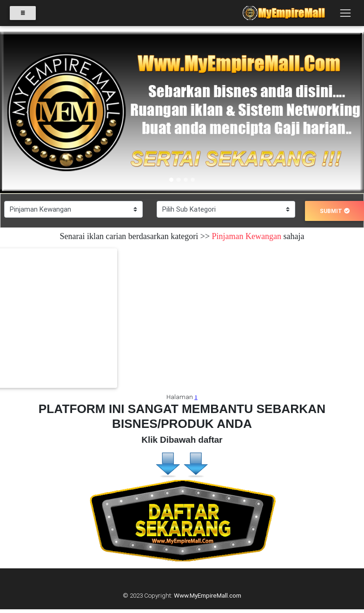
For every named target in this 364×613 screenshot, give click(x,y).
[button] (27, 113)
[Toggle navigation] (345, 15)
